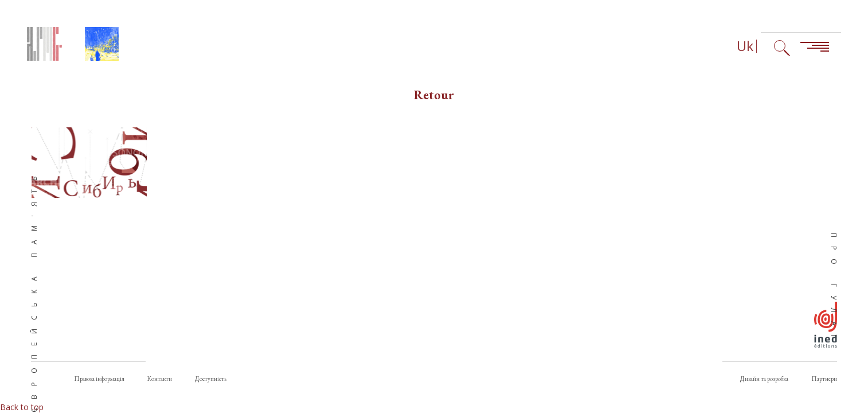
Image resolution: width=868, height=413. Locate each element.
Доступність (211, 379)
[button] (89, 163)
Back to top (22, 407)
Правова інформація (99, 379)
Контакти (160, 379)
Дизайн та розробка (764, 379)
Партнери (824, 379)
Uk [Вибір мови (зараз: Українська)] (745, 46)
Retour (434, 95)
